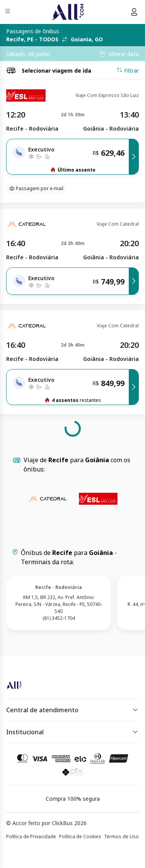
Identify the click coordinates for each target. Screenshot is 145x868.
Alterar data (124, 54)
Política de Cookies (80, 837)
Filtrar (128, 70)
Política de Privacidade (31, 837)
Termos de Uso (121, 837)
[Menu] (8, 12)
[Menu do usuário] (134, 12)
